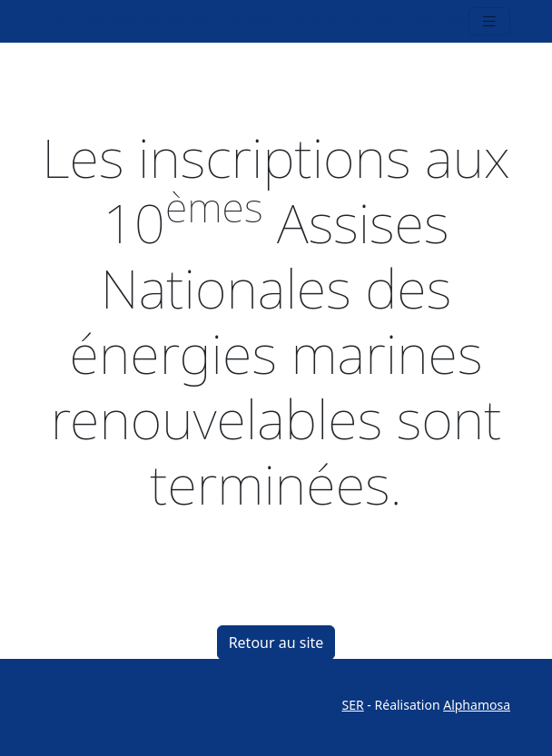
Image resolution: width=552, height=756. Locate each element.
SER (353, 705)
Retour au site (276, 643)
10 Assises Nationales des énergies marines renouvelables (254, 20)
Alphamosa (477, 705)
